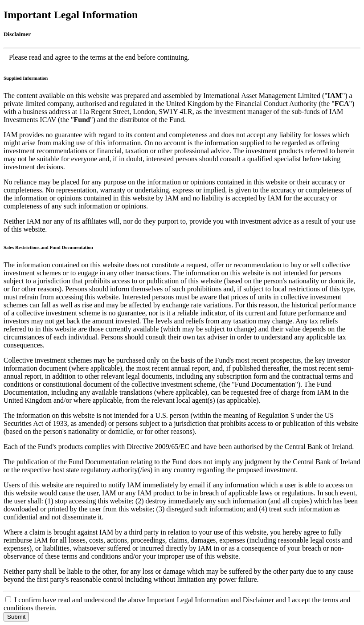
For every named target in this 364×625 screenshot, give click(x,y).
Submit (16, 617)
